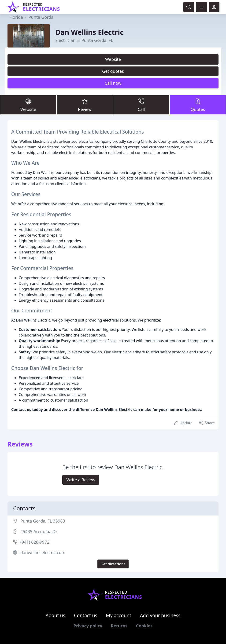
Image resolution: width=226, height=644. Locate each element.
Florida (16, 17)
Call (141, 105)
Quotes (198, 105)
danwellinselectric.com (43, 553)
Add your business (160, 615)
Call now (113, 83)
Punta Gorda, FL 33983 (43, 521)
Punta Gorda (41, 17)
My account (119, 615)
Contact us (86, 615)
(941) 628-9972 (35, 542)
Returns (119, 626)
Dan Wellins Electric (89, 32)
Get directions (113, 564)
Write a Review (81, 480)
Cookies (144, 626)
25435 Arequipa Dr (39, 531)
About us (56, 615)
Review (85, 105)
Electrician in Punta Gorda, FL (84, 40)
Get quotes (113, 71)
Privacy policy (88, 626)
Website (113, 59)
